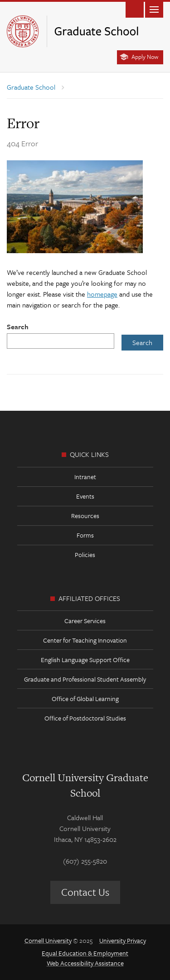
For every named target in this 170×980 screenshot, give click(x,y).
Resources (85, 516)
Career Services (85, 621)
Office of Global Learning (85, 699)
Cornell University (48, 940)
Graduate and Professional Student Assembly (85, 679)
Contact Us (85, 892)
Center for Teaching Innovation (85, 640)
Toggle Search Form (135, 9)
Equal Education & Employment (85, 953)
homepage (102, 294)
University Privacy (123, 940)
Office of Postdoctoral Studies (85, 718)
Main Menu (154, 9)
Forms (85, 535)
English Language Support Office (85, 660)
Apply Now (145, 57)
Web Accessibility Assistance (85, 963)
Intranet (85, 477)
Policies (85, 555)
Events (85, 496)
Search (18, 327)
